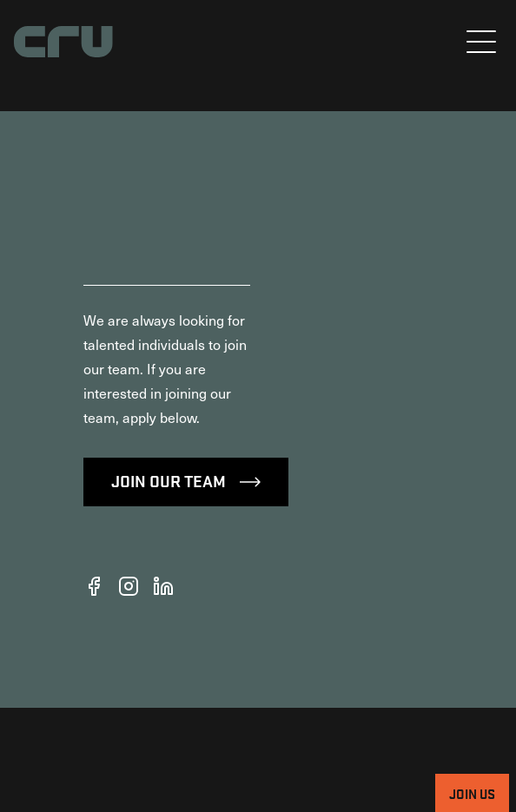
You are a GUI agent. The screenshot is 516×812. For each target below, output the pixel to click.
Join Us (472, 793)
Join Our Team (186, 584)
